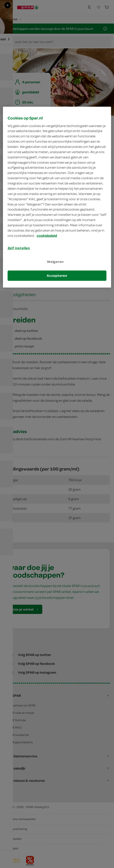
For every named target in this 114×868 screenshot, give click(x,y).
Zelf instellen (19, 248)
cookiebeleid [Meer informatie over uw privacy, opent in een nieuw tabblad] (47, 236)
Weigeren (55, 262)
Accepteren (57, 276)
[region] (57, 197)
